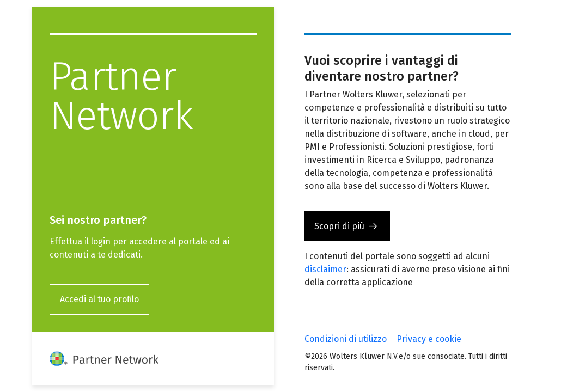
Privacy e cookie (429, 339)
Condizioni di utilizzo (346, 339)
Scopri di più (339, 226)
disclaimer (325, 269)
